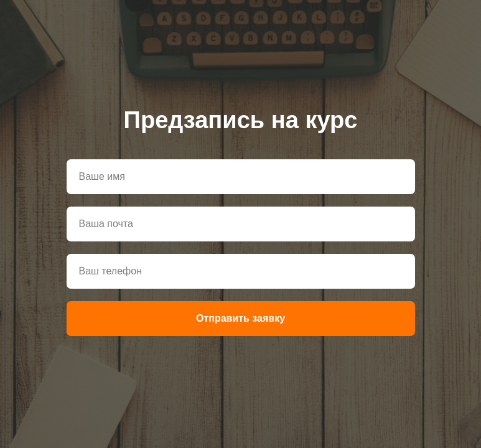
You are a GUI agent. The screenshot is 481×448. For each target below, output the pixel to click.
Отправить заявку (240, 318)
